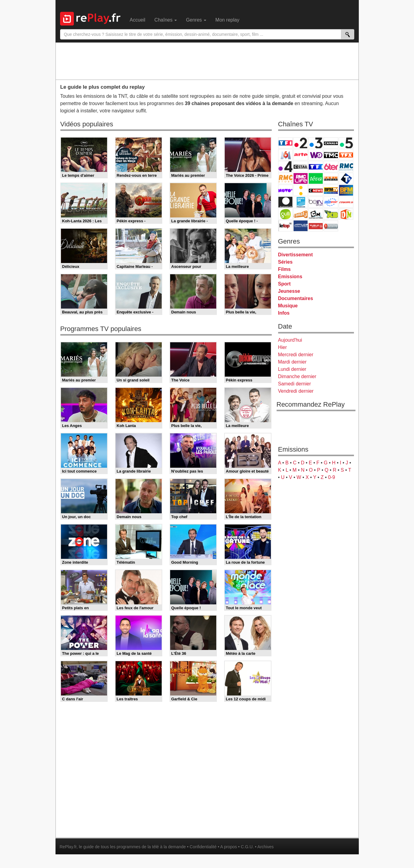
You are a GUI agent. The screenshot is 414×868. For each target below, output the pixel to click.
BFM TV (331, 190)
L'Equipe (346, 202)
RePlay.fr (68, 847)
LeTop (285, 226)
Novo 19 (285, 190)
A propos (229, 847)
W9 (316, 155)
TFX (346, 155)
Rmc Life (301, 178)
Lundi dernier (292, 369)
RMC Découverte (346, 167)
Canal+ (331, 143)
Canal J (301, 214)
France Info (301, 190)
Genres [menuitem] (196, 20)
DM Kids (346, 214)
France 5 (346, 143)
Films (284, 269)
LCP (301, 226)
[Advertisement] (207, 61)
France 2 (301, 143)
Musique (288, 306)
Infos (284, 313)
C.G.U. (247, 847)
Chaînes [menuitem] (166, 20)
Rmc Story (285, 178)
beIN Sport (316, 202)
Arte (301, 155)
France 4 (285, 167)
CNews (316, 190)
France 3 (316, 143)
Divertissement (296, 255)
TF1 (285, 143)
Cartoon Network (316, 214)
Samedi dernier (295, 384)
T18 (346, 178)
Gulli (285, 214)
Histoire (331, 226)
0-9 (331, 477)
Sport (284, 284)
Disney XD (331, 214)
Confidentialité (203, 847)
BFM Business (346, 190)
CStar (301, 166)
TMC (331, 155)
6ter (331, 167)
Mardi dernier (292, 362)
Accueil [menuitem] (138, 20)
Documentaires (296, 298)
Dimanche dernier (297, 376)
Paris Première (331, 178)
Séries (285, 262)
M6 (285, 155)
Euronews (285, 202)
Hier (283, 347)
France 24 (301, 202)
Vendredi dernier (296, 391)
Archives (266, 847)
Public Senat (316, 226)
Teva (316, 178)
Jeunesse (289, 291)
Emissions (290, 277)
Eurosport (331, 202)
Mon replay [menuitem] (227, 20)
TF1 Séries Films (316, 167)
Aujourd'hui (290, 340)
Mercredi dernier (296, 355)
